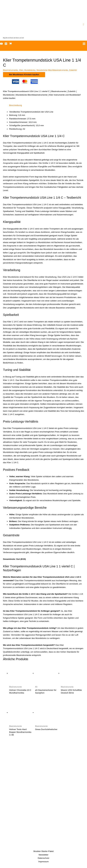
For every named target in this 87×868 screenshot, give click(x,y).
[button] (83, 25)
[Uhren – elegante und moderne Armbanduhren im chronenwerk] (43, 771)
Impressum (44, 862)
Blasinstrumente (10, 70)
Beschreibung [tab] (16, 105)
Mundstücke (30, 70)
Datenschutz (44, 858)
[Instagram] (6, 44)
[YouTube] (1, 44)
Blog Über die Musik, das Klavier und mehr (13, 38)
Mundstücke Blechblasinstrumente (52, 70)
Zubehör (73, 70)
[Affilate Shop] (10, 44)
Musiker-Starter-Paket (43, 851)
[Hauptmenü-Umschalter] (84, 44)
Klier (21, 70)
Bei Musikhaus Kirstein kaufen (24, 75)
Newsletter (43, 855)
